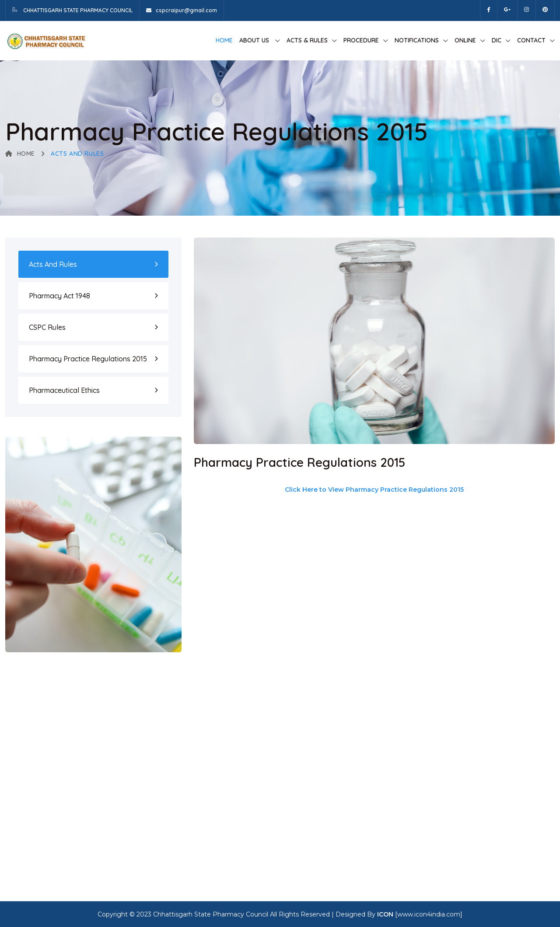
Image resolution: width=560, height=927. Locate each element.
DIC (497, 40)
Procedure (361, 40)
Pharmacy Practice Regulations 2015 (88, 359)
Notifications (417, 40)
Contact (531, 40)
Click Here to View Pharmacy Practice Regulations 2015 (374, 490)
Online (465, 40)
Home (224, 40)
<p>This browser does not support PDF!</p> (358, 683)
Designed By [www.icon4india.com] (399, 914)
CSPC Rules (47, 327)
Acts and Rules (53, 264)
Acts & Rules (307, 40)
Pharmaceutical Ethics (64, 390)
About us (255, 40)
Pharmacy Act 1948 (59, 296)
